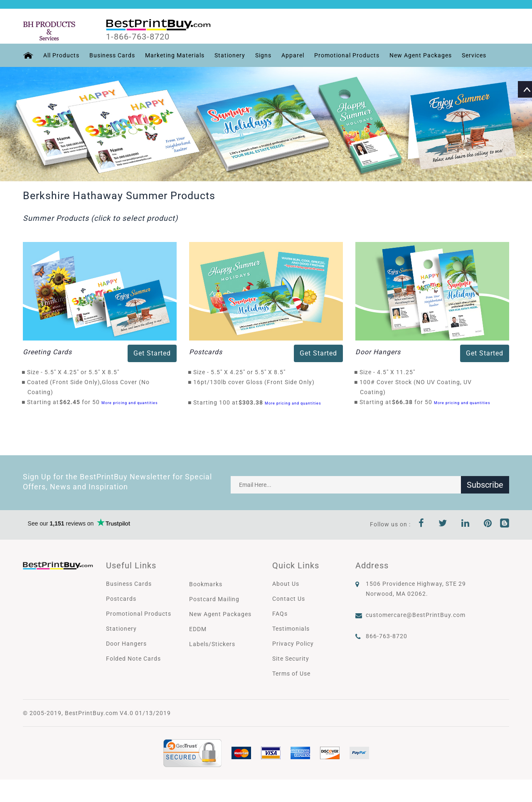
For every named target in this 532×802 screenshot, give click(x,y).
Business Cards (112, 55)
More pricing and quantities (130, 403)
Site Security (291, 659)
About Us (286, 584)
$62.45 (72, 402)
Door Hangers (378, 352)
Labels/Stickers (212, 644)
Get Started (152, 353)
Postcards (206, 352)
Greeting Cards (47, 352)
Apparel (293, 55)
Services (474, 55)
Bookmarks (206, 584)
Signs (263, 55)
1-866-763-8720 (138, 37)
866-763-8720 (387, 636)
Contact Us (289, 599)
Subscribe (485, 485)
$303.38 (253, 402)
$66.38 (405, 402)
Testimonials (291, 629)
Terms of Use (291, 674)
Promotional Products (347, 55)
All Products (61, 55)
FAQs (280, 614)
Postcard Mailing (214, 599)
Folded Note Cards (133, 659)
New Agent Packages (421, 55)
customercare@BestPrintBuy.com (416, 615)
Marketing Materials (175, 55)
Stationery (230, 55)
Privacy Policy (293, 644)
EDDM (198, 629)
